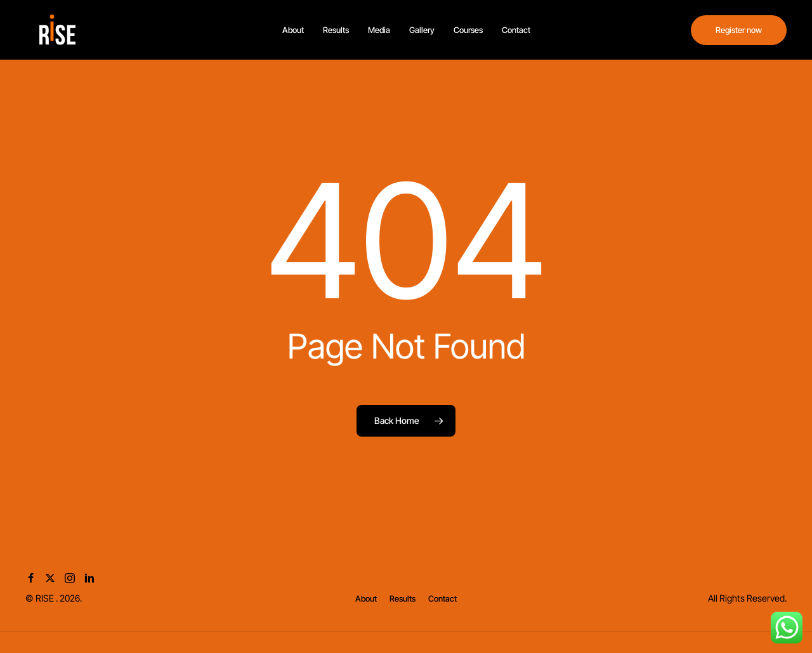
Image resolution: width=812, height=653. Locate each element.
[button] (366, 599)
